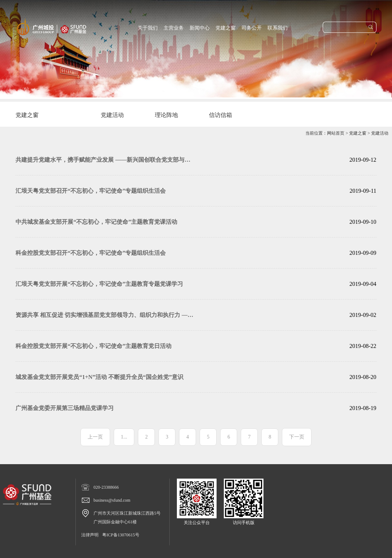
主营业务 (174, 28)
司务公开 (252, 28)
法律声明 (90, 535)
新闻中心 (200, 28)
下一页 (297, 437)
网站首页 (336, 133)
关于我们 (148, 28)
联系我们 (278, 28)
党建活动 (380, 133)
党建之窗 (226, 28)
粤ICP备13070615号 (121, 535)
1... (124, 437)
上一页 (95, 437)
